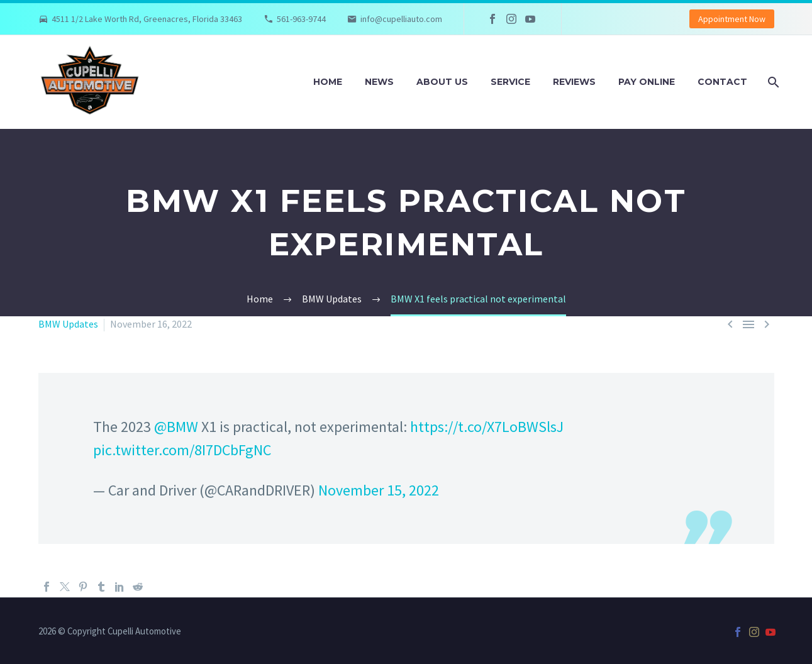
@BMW (176, 427)
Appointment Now (732, 19)
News (379, 82)
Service (510, 82)
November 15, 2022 (379, 490)
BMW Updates (68, 324)
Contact (722, 82)
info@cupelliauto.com (401, 19)
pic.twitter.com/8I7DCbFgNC (182, 450)
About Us (442, 82)
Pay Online (647, 82)
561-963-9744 (301, 19)
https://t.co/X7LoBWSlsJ (487, 427)
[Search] (773, 82)
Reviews (574, 82)
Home (328, 82)
